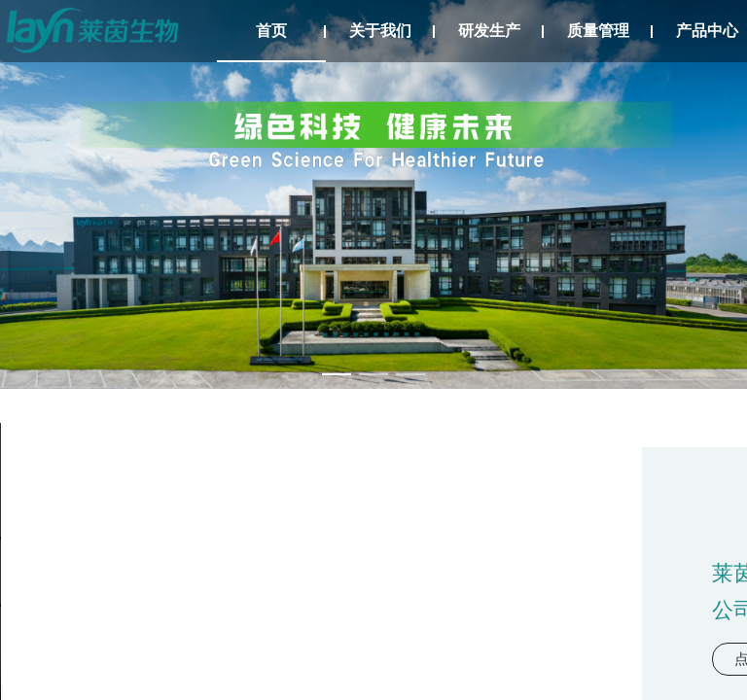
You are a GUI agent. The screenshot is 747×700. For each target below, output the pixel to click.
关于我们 (380, 31)
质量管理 (598, 31)
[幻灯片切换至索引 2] (373, 374)
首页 (271, 31)
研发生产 (489, 31)
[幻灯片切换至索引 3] (410, 374)
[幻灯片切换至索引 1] (337, 374)
